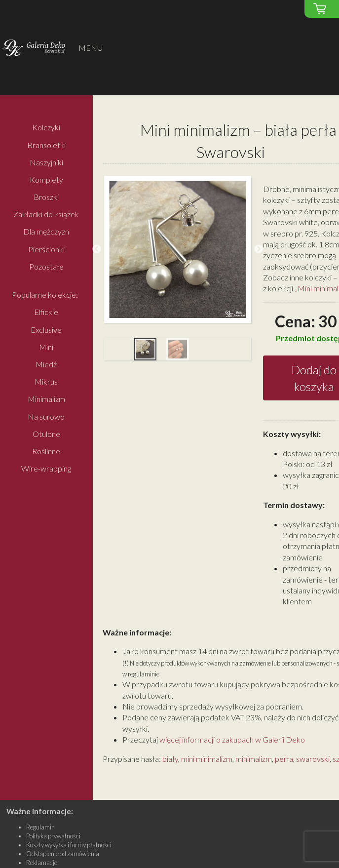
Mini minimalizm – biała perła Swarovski (238, 141)
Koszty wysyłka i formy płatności (69, 845)
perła (284, 759)
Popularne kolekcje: (45, 295)
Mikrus (46, 382)
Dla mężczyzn (46, 232)
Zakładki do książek (46, 215)
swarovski (313, 759)
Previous (97, 249)
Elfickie (46, 312)
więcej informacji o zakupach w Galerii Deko (232, 739)
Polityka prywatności (53, 836)
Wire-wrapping (46, 468)
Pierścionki (46, 249)
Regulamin (40, 827)
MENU (91, 48)
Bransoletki (46, 145)
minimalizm (254, 759)
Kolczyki (46, 128)
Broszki (46, 197)
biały (170, 759)
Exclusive (46, 330)
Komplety (46, 179)
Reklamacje (42, 863)
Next (259, 249)
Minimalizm (46, 399)
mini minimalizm (207, 759)
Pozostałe (46, 266)
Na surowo (46, 416)
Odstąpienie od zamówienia (63, 854)
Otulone (46, 434)
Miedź (46, 364)
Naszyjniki (46, 162)
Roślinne (46, 451)
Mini (46, 347)
